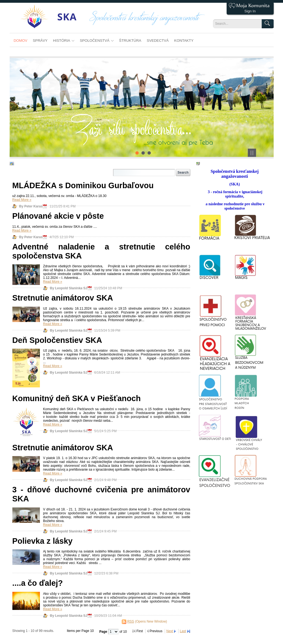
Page (104, 632)
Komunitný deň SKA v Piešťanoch (77, 398)
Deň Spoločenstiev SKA (57, 340)
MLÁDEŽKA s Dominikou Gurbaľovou (83, 185)
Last (183, 631)
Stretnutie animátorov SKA (63, 298)
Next (170, 631)
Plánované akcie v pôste (58, 216)
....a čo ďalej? (38, 583)
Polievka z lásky (42, 541)
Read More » (22, 200)
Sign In (250, 11)
